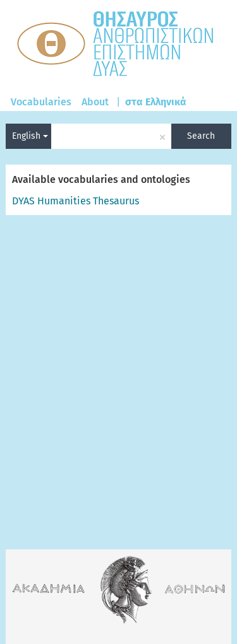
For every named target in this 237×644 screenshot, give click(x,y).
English (30, 136)
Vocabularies (41, 102)
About (95, 102)
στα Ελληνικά (156, 102)
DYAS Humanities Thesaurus (76, 201)
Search (201, 136)
